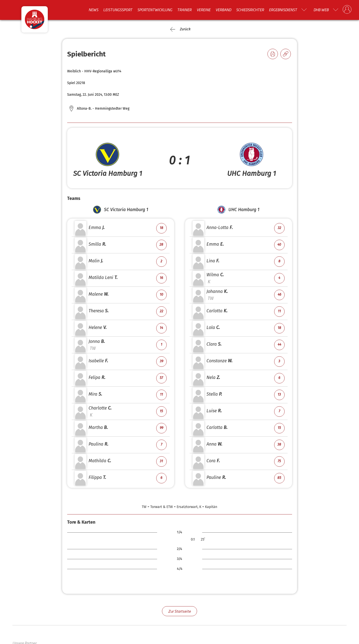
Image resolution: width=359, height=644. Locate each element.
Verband (223, 10)
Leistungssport (118, 10)
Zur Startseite (179, 611)
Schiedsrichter (250, 10)
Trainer (184, 10)
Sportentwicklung (155, 10)
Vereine (204, 10)
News (93, 10)
